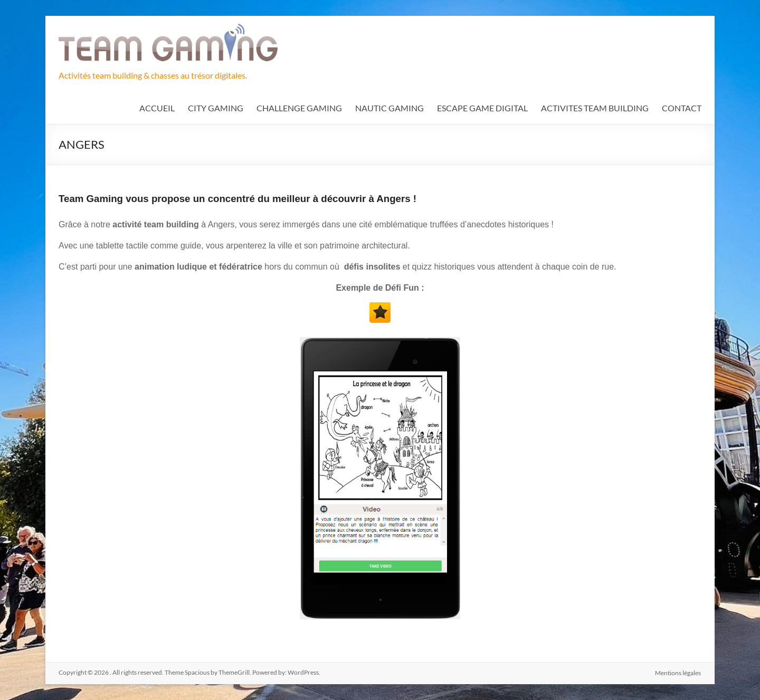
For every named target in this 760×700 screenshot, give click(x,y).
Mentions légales (678, 672)
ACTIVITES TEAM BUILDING (595, 108)
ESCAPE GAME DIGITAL (482, 108)
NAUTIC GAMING (389, 108)
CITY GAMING (216, 108)
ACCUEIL (157, 108)
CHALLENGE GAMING (299, 108)
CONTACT (682, 108)
